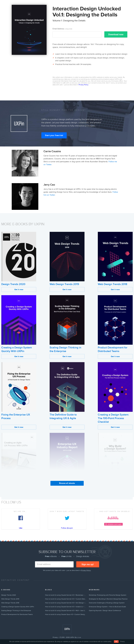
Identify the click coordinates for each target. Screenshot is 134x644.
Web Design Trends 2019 (64, 284)
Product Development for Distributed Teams (17, 614)
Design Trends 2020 (13, 284)
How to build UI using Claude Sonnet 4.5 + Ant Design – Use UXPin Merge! (66, 603)
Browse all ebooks (67, 483)
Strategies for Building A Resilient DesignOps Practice (108, 599)
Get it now (19, 290)
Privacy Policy (83, 85)
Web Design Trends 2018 (113, 284)
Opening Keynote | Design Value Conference (105, 611)
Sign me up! (88, 564)
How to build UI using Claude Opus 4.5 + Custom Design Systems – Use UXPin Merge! (66, 614)
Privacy (55, 637)
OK (116, 642)
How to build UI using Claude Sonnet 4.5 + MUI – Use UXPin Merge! (66, 611)
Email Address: (62, 29)
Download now (116, 34)
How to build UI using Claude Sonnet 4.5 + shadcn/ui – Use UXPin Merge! (66, 607)
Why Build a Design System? (115, 485)
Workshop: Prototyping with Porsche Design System (108, 595)
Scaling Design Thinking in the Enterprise (16, 611)
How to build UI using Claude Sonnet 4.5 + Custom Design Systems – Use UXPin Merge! (66, 599)
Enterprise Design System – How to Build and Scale (107, 607)
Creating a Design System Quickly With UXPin (18, 607)
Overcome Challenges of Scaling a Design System (107, 603)
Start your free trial (54, 135)
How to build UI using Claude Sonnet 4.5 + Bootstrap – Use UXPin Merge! (66, 595)
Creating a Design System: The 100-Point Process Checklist (113, 418)
